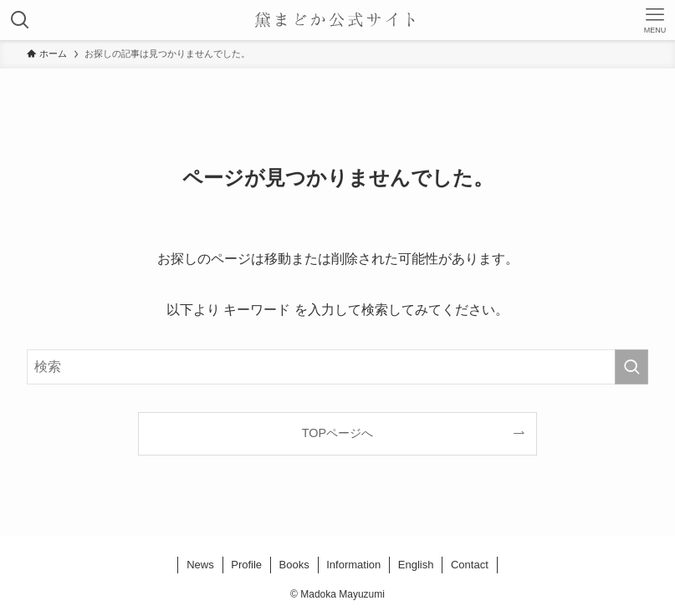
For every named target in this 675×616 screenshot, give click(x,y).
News (200, 565)
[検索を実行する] (632, 367)
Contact (470, 565)
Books (294, 565)
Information (353, 565)
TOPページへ (337, 433)
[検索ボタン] (20, 20)
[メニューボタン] (655, 20)
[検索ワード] (337, 367)
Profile (246, 565)
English (416, 565)
